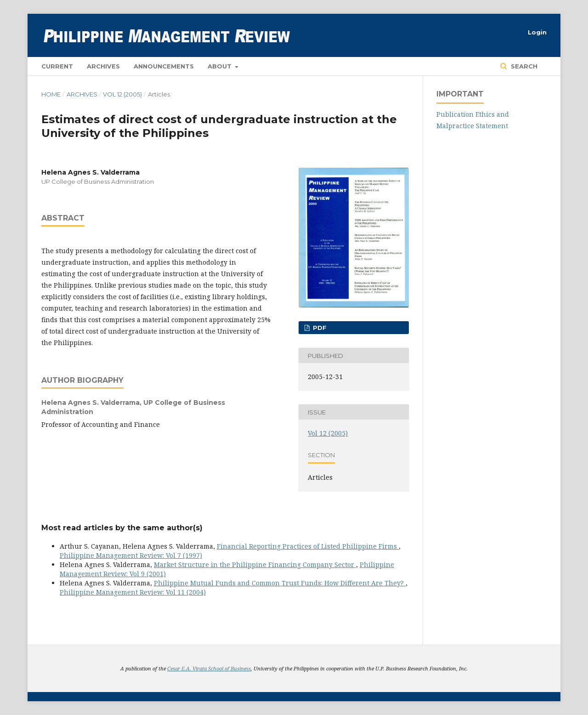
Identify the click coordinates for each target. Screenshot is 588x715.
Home (51, 94)
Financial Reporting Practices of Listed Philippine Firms (308, 546)
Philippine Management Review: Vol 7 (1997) (131, 555)
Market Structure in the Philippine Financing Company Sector (255, 565)
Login (537, 32)
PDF (319, 328)
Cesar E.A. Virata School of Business (209, 668)
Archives (103, 66)
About (220, 66)
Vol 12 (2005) (122, 94)
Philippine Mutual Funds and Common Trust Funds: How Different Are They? (280, 583)
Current (57, 66)
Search (523, 66)
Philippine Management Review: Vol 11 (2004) (133, 592)
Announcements (164, 66)
